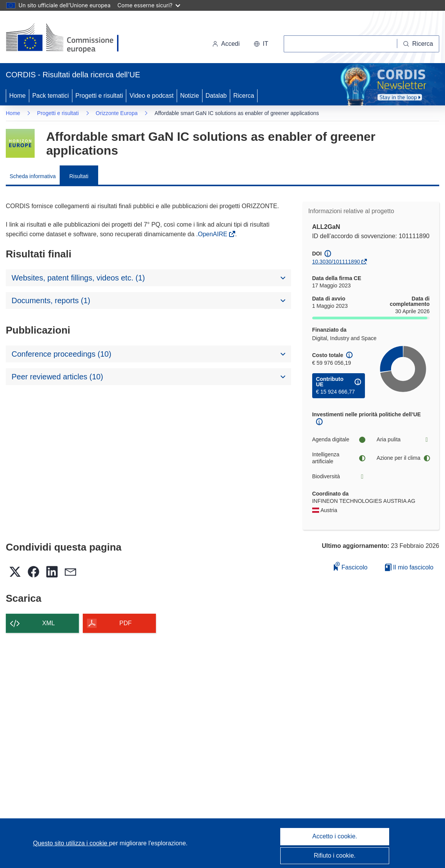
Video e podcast (151, 96)
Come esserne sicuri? (149, 5)
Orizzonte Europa (117, 113)
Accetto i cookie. (335, 836)
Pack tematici (51, 96)
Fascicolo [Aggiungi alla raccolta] (351, 566)
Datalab (216, 96)
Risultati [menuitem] (79, 176)
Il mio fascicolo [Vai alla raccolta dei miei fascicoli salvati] (409, 567)
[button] (261, 44)
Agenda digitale (339, 440)
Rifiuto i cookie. (335, 855)
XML (49, 623)
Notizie (190, 96)
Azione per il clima (403, 458)
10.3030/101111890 (336, 262)
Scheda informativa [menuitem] (33, 176)
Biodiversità (339, 477)
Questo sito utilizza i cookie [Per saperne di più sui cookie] (71, 843)
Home (18, 96)
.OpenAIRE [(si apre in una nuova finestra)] (212, 234)
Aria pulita (403, 440)
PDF (125, 623)
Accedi (226, 44)
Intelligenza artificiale (339, 458)
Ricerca (244, 96)
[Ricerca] (418, 44)
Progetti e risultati (99, 96)
